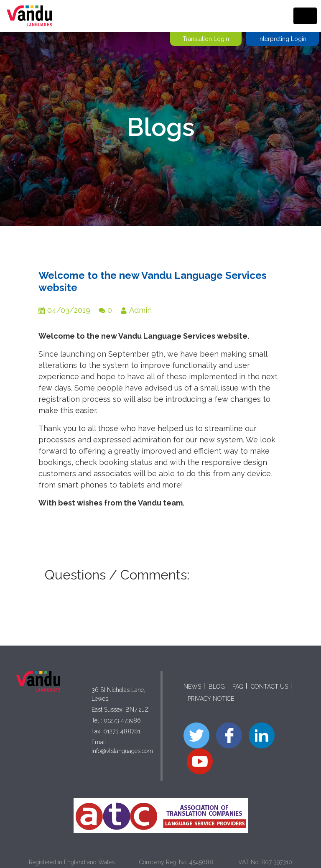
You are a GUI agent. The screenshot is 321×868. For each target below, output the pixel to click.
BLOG (217, 687)
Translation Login (206, 39)
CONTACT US (269, 687)
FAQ (238, 687)
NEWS (192, 687)
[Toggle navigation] (305, 16)
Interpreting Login (282, 39)
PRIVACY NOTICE (211, 699)
